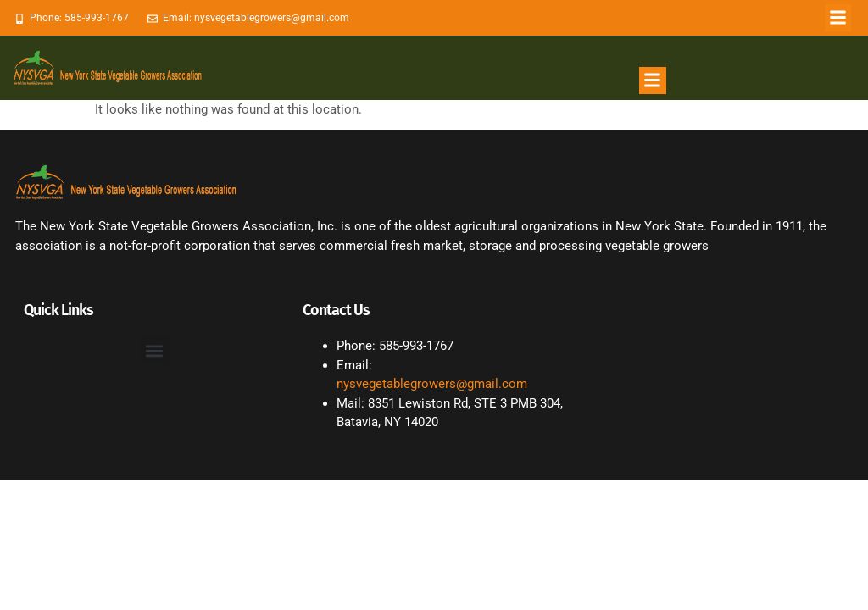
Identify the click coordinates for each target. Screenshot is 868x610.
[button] (838, 18)
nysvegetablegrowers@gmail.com (432, 384)
